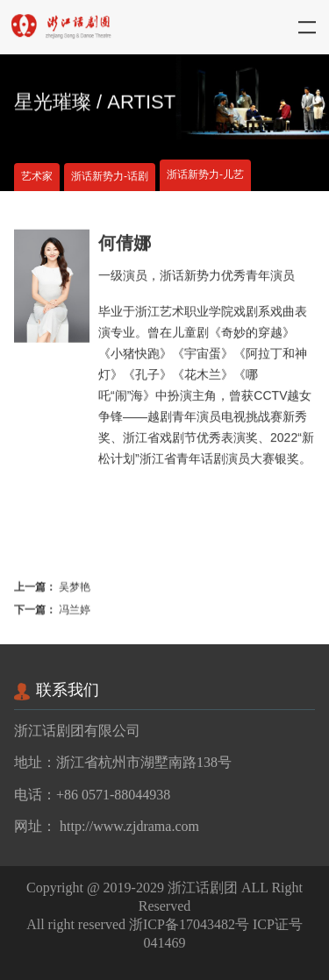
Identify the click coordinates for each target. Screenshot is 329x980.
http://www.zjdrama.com (129, 826)
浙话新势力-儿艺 (205, 175)
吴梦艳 (75, 589)
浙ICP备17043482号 (189, 924)
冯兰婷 (75, 612)
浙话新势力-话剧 (110, 177)
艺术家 (37, 177)
